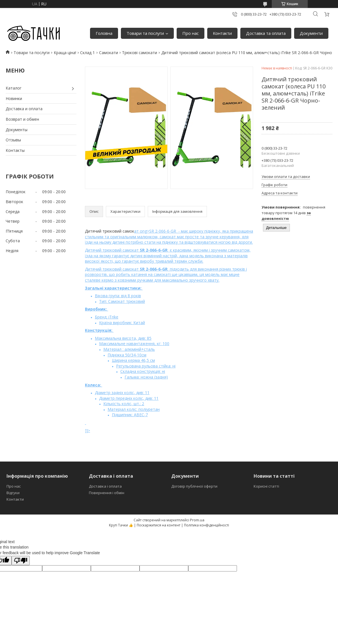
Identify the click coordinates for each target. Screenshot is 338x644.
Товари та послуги (145, 33)
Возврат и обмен (22, 119)
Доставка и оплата (24, 109)
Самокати (109, 53)
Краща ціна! (65, 53)
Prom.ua (197, 520)
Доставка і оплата (105, 486)
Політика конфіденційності (207, 525)
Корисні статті (266, 486)
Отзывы (13, 140)
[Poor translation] (21, 561)
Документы (17, 130)
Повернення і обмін (107, 493)
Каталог (14, 88)
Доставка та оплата (266, 33)
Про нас (191, 33)
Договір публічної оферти (194, 486)
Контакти (222, 33)
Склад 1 (87, 53)
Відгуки (13, 493)
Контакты (15, 150)
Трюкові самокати (140, 53)
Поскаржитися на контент (159, 525)
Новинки (14, 98)
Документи (311, 33)
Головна (104, 33)
